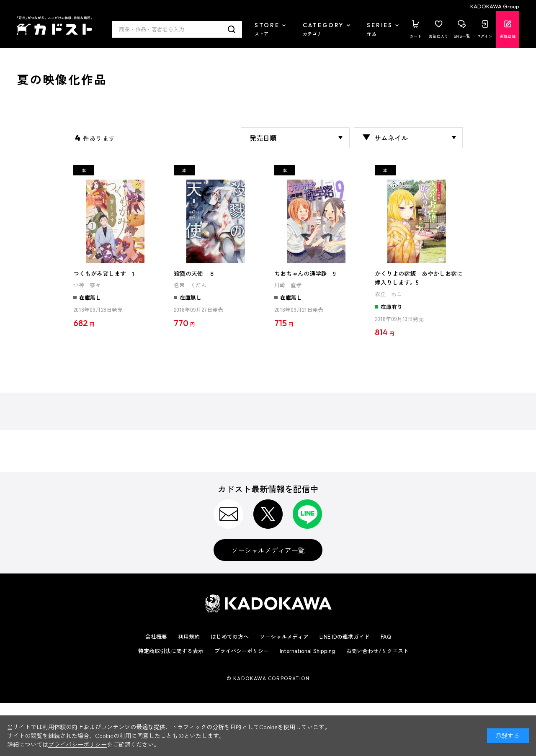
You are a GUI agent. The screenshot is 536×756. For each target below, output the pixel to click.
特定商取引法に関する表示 (171, 651)
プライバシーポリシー (242, 651)
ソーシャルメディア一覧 (268, 550)
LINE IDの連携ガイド (345, 636)
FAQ (386, 636)
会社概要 (156, 636)
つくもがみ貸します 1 (104, 273)
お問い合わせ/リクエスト (377, 651)
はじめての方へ (230, 636)
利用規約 (189, 636)
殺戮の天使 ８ (194, 273)
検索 (232, 29)
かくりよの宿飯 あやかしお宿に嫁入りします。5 (419, 278)
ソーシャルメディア (284, 636)
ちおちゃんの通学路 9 (305, 273)
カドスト (54, 26)
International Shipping (307, 651)
